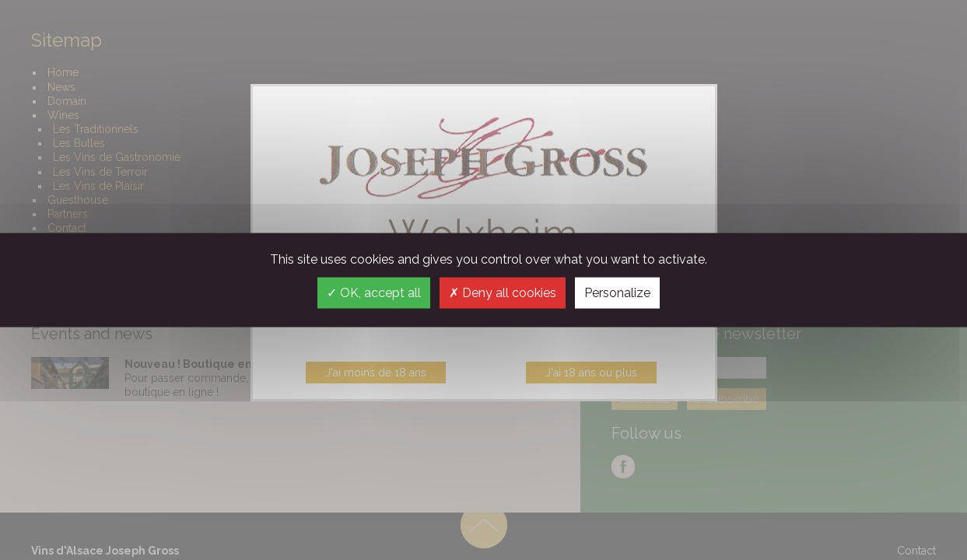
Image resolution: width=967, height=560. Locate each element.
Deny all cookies (503, 292)
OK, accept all (374, 292)
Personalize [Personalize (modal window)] (617, 292)
